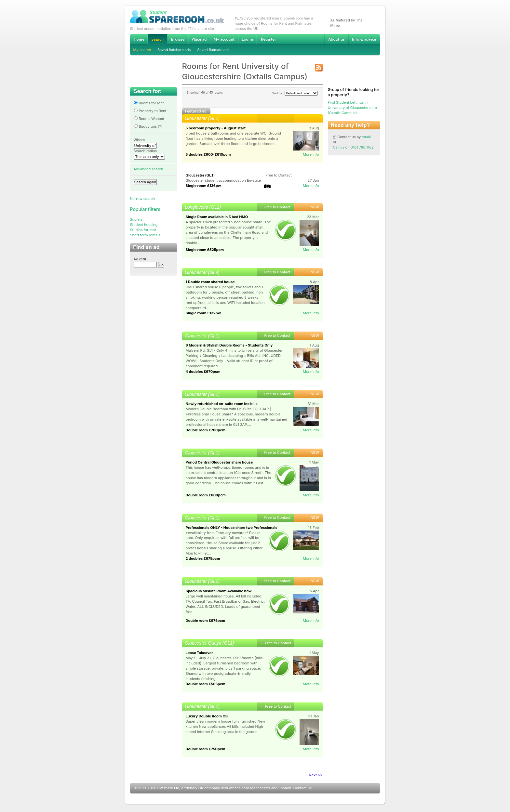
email (366, 137)
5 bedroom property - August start (216, 128)
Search (157, 39)
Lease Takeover (199, 653)
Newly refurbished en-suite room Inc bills (222, 404)
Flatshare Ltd (168, 788)
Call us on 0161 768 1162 (353, 147)
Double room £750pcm (206, 749)
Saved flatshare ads (174, 50)
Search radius (145, 151)
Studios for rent (143, 230)
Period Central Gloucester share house (219, 462)
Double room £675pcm (206, 621)
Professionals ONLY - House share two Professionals (232, 528)
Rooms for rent (149, 103)
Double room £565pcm (206, 684)
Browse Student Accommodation (178, 39)
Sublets (136, 219)
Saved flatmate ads (213, 50)
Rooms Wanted (149, 119)
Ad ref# (140, 259)
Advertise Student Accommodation (199, 39)
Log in (247, 39)
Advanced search (148, 169)
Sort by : (295, 93)
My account (224, 39)
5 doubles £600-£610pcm (208, 154)
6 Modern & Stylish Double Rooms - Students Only (229, 345)
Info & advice (364, 39)
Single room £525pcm (205, 250)
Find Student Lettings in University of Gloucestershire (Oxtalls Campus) (352, 108)
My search (142, 50)
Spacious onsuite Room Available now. (219, 591)
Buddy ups (145, 126)
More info (311, 154)
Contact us (302, 788)
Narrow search (142, 199)
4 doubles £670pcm (203, 372)
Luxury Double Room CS (207, 716)
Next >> (316, 775)
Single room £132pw (203, 313)
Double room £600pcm (206, 495)
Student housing (144, 225)
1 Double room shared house (210, 282)
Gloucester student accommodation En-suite (223, 180)
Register (268, 39)
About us (336, 39)
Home (139, 39)
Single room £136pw (203, 186)
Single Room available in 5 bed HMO (217, 217)
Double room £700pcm (206, 430)
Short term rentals (145, 235)
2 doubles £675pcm (203, 558)
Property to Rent (150, 111)
